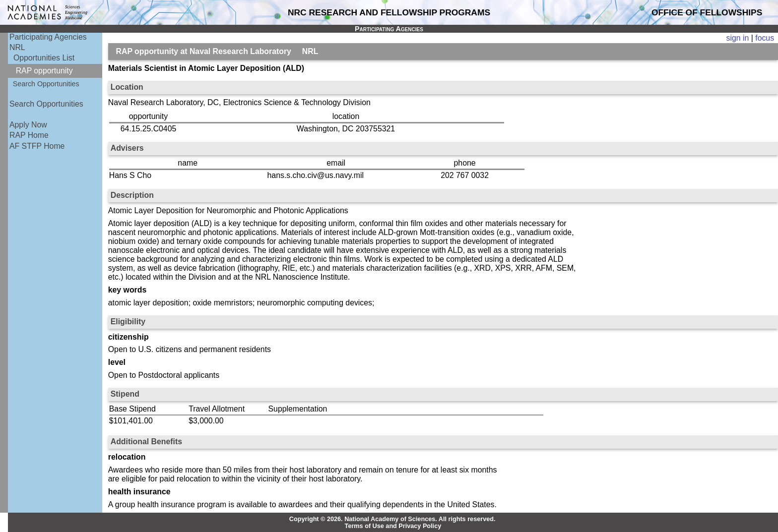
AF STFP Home (37, 146)
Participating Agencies (48, 37)
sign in (738, 38)
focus (765, 38)
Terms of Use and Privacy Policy (393, 526)
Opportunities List (44, 58)
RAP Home (29, 135)
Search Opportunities (46, 84)
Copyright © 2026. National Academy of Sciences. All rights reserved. (392, 519)
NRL (17, 47)
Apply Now (28, 125)
